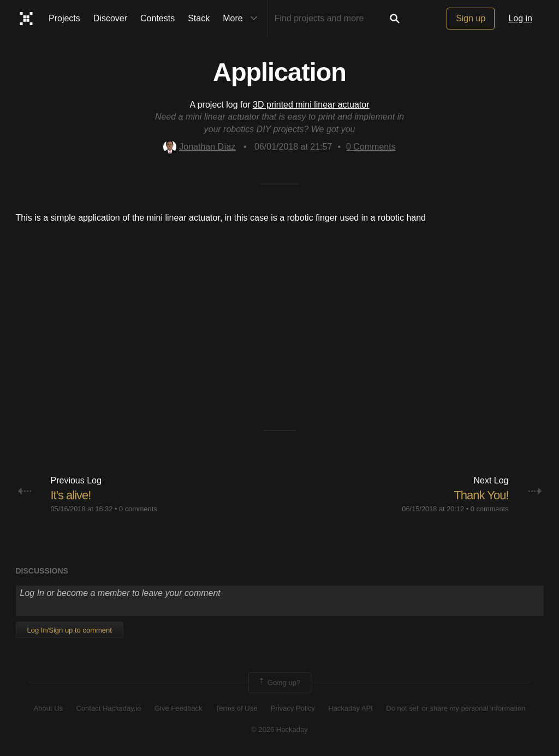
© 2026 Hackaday (279, 730)
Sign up (471, 18)
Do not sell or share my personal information (456, 708)
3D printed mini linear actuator (311, 105)
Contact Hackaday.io (109, 708)
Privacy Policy (293, 708)
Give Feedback (178, 708)
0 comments (138, 509)
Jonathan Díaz (199, 147)
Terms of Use (237, 708)
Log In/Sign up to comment (70, 630)
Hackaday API (350, 708)
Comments (371, 147)
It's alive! (71, 495)
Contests (157, 18)
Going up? (279, 683)
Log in (520, 18)
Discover (110, 18)
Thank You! (481, 495)
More (242, 19)
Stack (199, 18)
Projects (64, 18)
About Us (48, 708)
